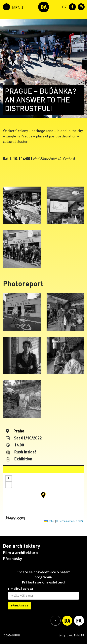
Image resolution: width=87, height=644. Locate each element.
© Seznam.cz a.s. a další (70, 521)
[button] (43, 495)
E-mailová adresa (20, 589)
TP (82, 635)
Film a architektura (20, 553)
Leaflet (49, 521)
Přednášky (13, 559)
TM (76, 635)
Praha (19, 431)
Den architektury (22, 546)
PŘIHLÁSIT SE (20, 605)
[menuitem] (64, 6)
